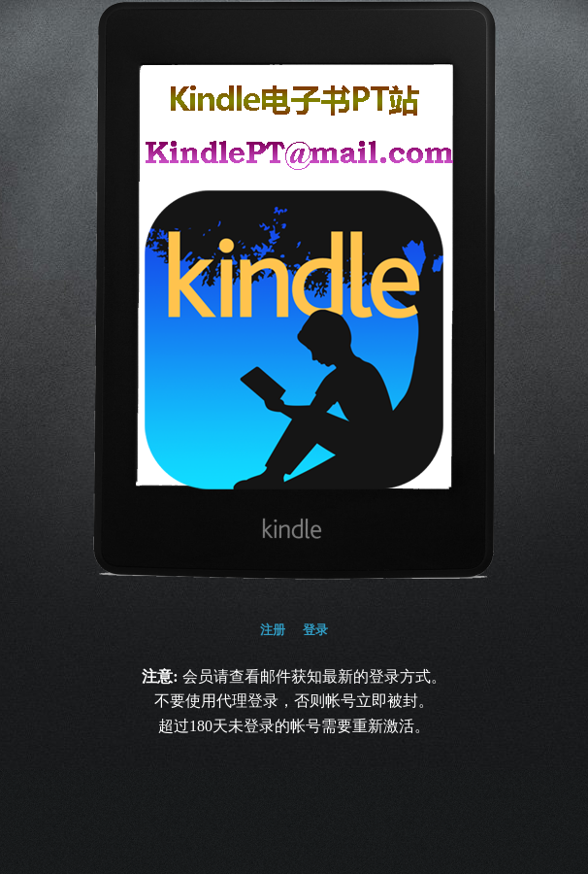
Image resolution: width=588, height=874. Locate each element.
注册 (273, 630)
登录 (315, 630)
